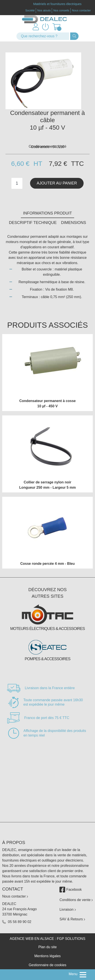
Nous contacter (81, 10)
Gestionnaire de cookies (48, 965)
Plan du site (48, 947)
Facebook (71, 890)
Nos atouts (44, 10)
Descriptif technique (33, 223)
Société (30, 10)
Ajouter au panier (57, 183)
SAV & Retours (72, 919)
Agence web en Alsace (32, 939)
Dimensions (73, 223)
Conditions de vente (76, 900)
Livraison (68, 909)
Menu (73, 974)
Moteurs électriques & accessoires (47, 629)
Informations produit (47, 213)
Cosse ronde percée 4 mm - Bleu (47, 564)
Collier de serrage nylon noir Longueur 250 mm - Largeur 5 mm (48, 485)
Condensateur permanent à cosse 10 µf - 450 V (47, 403)
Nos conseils (61, 10)
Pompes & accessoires (47, 659)
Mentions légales (47, 956)
